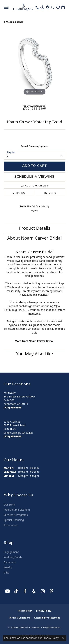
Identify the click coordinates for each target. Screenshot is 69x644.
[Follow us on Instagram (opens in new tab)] (43, 591)
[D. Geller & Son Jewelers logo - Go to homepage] (23, 7)
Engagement (11, 552)
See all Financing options (34, 146)
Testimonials (11, 525)
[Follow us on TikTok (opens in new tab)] (16, 591)
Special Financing (14, 520)
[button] (53, 7)
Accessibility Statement (47, 618)
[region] (34, 65)
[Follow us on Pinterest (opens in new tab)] (52, 591)
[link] (37, 7)
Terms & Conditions (20, 618)
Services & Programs (16, 515)
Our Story (9, 505)
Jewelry (8, 567)
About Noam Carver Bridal (35, 238)
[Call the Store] (13, 408)
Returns (50, 193)
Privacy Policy (44, 611)
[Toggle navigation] (6, 7)
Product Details (35, 228)
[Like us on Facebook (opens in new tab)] (25, 591)
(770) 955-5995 (35, 109)
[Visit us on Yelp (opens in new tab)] (34, 591)
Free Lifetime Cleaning (17, 510)
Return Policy (25, 611)
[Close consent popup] (63, 638)
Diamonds (10, 562)
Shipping (19, 193)
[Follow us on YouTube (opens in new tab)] (7, 591)
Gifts (6, 573)
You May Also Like (34, 354)
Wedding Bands (15, 22)
